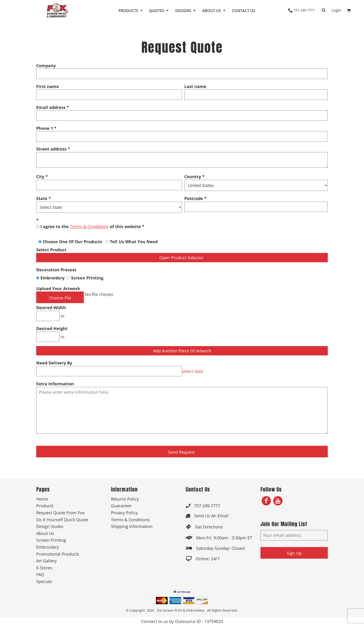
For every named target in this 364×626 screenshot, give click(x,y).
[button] (131, 10)
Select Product (51, 250)
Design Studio (50, 526)
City (40, 177)
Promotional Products (58, 554)
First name (48, 86)
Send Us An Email (211, 516)
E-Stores (44, 568)
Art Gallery (46, 561)
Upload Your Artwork (58, 288)
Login (336, 10)
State (42, 198)
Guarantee (121, 506)
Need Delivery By (54, 363)
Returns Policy (125, 499)
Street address (51, 149)
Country (193, 177)
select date (193, 371)
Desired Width (51, 308)
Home (42, 499)
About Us (45, 533)
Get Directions (209, 527)
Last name (195, 86)
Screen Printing (85, 278)
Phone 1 (45, 128)
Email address (51, 107)
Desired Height (52, 328)
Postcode (194, 198)
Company (46, 66)
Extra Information (55, 384)
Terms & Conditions (89, 226)
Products (45, 506)
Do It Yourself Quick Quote (62, 520)
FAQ (40, 574)
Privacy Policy (124, 513)
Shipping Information (132, 526)
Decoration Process (56, 270)
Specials (44, 581)
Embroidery (51, 278)
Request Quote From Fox (60, 513)
